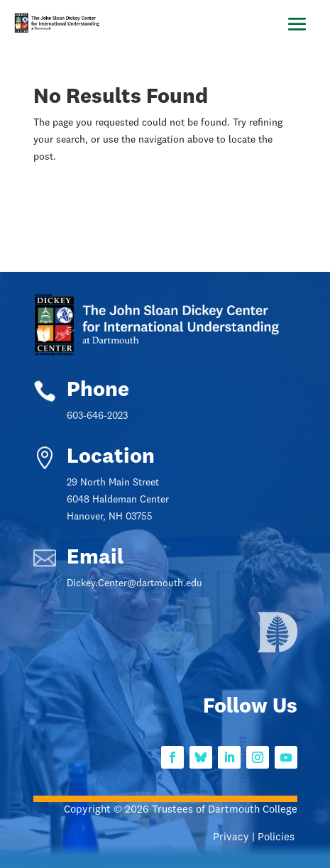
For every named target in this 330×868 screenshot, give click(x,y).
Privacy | (235, 838)
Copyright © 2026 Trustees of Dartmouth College (181, 810)
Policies (277, 838)
